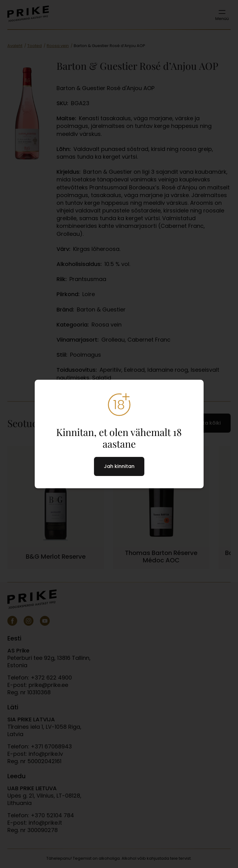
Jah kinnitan (119, 466)
